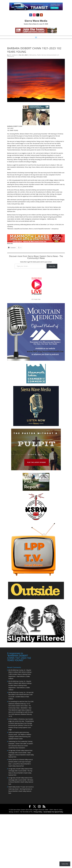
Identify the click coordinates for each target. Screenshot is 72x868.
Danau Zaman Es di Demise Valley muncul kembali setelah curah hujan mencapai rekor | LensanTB (21, 762)
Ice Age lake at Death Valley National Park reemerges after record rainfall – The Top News (20, 771)
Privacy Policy (38, 812)
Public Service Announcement (47, 55)
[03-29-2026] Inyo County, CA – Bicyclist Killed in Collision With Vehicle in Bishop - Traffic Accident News (20, 672)
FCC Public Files (36, 299)
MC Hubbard (13, 55)
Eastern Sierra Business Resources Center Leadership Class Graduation (21, 746)
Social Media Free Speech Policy (53, 812)
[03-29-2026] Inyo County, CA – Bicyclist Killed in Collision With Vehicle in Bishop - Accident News (20, 683)
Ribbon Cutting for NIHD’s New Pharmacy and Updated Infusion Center (20, 737)
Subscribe (52, 266)
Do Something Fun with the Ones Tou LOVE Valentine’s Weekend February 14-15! (21, 714)
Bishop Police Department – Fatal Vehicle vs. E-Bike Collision (20, 676)
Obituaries (33, 55)
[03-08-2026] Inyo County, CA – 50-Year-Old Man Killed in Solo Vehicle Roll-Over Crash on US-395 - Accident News (21, 695)
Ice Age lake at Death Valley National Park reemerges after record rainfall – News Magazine (20, 753)
